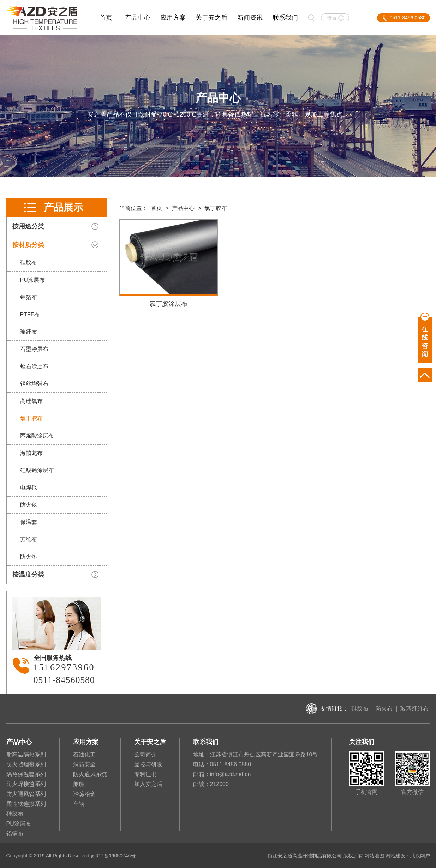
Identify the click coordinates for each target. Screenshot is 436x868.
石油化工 (84, 754)
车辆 (79, 804)
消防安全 (84, 764)
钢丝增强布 (34, 384)
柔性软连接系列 (26, 804)
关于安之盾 (211, 18)
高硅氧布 (31, 401)
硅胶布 (28, 263)
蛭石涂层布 (34, 366)
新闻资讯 (250, 18)
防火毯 (28, 505)
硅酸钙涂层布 (36, 470)
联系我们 (285, 18)
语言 (332, 18)
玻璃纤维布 (414, 709)
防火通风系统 (90, 774)
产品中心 (138, 18)
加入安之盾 (148, 784)
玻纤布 (28, 332)
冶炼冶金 (84, 794)
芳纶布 (28, 539)
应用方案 (173, 18)
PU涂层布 (32, 280)
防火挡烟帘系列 (26, 764)
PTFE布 (29, 314)
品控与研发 (148, 764)
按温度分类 (28, 575)
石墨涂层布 (34, 349)
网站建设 (395, 856)
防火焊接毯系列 (26, 784)
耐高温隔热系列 (26, 754)
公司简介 (145, 754)
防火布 (384, 709)
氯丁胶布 (31, 418)
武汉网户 (420, 856)
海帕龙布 (31, 453)
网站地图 (374, 856)
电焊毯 (28, 487)
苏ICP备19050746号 (113, 856)
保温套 (28, 522)
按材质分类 (28, 245)
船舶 (79, 784)
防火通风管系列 (26, 794)
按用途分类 (28, 226)
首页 (106, 18)
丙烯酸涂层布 (36, 436)
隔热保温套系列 (26, 774)
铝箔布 (28, 297)
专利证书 (145, 774)
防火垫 (28, 557)
